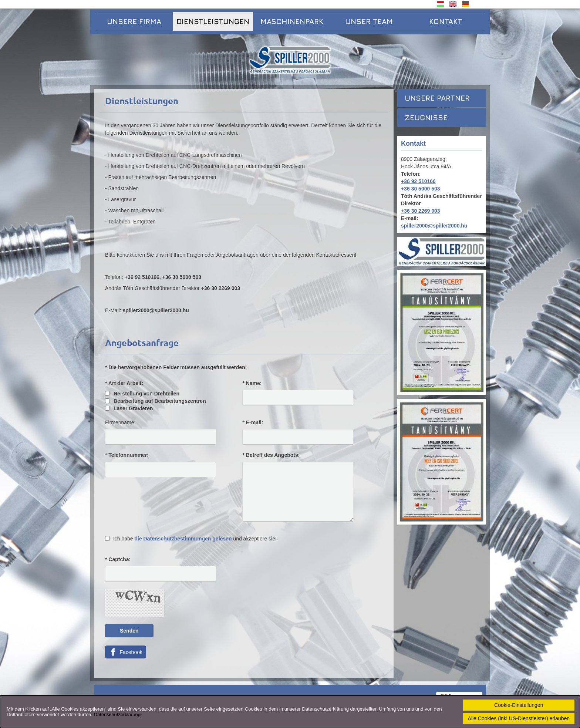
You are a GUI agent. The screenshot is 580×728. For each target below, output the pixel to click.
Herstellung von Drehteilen (142, 394)
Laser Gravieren (129, 408)
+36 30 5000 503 (421, 189)
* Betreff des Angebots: (271, 455)
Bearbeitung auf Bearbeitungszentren (156, 401)
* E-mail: (253, 422)
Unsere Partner (437, 98)
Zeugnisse (426, 117)
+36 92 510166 (418, 181)
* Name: (252, 383)
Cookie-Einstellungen (519, 705)
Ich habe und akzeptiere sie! (195, 539)
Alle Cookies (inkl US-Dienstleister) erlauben (519, 718)
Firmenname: (120, 422)
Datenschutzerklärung (117, 714)
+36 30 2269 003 (421, 211)
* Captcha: (118, 559)
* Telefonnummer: (127, 455)
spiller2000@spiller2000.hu (434, 226)
